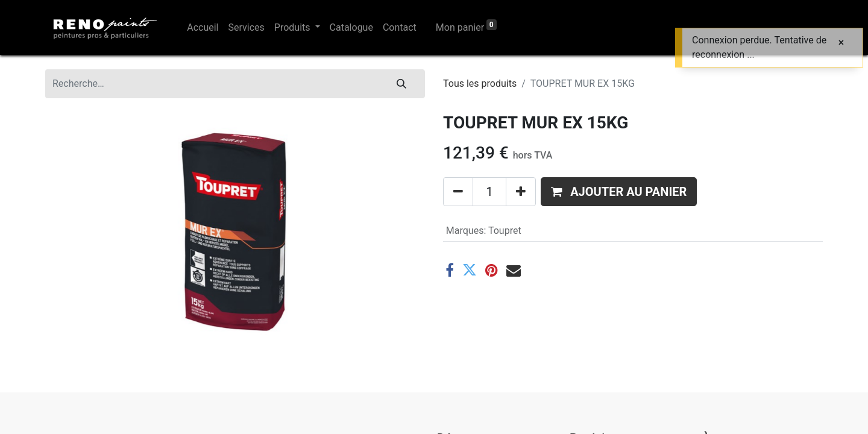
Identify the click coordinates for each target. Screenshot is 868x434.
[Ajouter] (521, 192)
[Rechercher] (401, 84)
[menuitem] (203, 28)
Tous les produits (480, 83)
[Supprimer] (458, 192)
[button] (619, 192)
